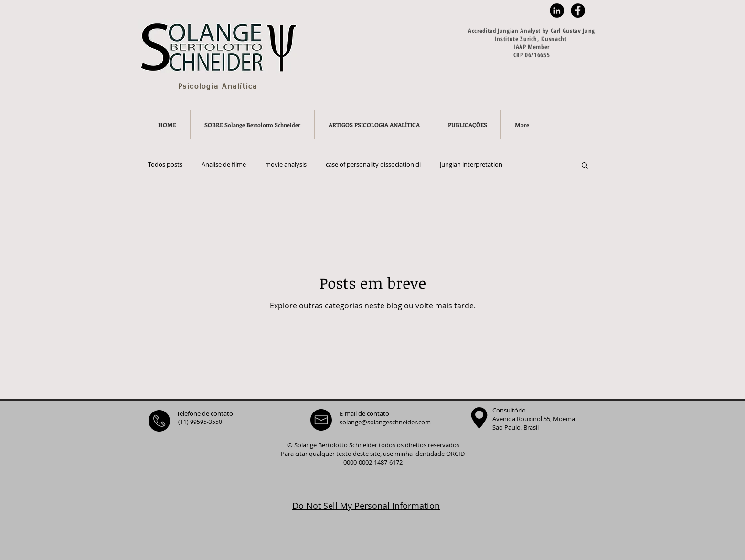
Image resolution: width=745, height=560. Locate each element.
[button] (585, 166)
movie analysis (286, 165)
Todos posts (165, 165)
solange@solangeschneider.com (385, 422)
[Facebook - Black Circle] (578, 11)
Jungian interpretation (471, 165)
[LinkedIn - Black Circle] (557, 11)
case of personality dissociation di (373, 165)
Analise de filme (224, 165)
